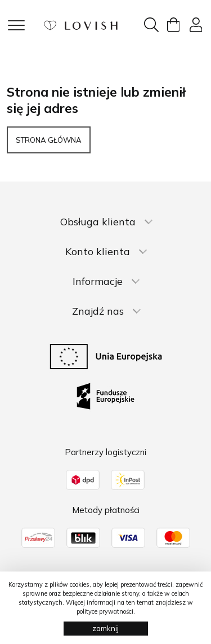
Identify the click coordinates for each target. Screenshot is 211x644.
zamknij (105, 628)
